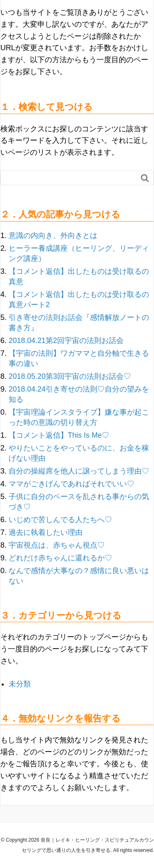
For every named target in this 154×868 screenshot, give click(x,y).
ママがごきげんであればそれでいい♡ (71, 484)
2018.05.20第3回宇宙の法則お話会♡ (70, 376)
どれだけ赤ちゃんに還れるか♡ (60, 558)
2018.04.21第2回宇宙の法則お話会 (66, 341)
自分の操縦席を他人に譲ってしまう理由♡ (79, 471)
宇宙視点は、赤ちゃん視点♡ (57, 545)
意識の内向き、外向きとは (53, 236)
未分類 (20, 684)
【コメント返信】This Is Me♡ (59, 435)
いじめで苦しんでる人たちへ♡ (60, 520)
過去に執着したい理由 (46, 532)
